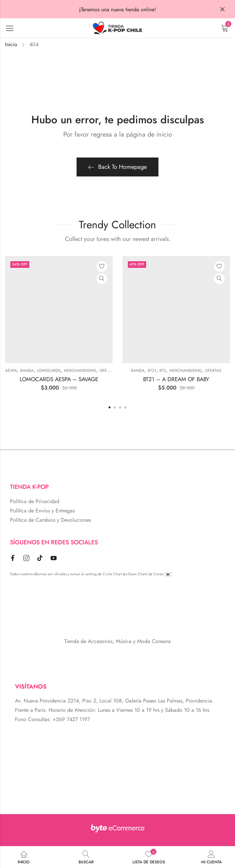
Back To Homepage (117, 167)
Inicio (11, 44)
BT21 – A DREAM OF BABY (176, 379)
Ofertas (108, 371)
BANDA (27, 371)
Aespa (11, 371)
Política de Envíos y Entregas (42, 511)
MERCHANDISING (80, 371)
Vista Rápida (102, 279)
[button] (110, 407)
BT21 (152, 371)
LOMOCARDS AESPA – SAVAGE (59, 379)
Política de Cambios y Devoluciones (50, 520)
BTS (163, 371)
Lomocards (49, 371)
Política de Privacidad (35, 501)
